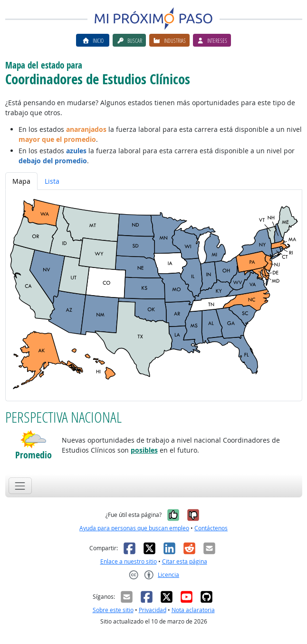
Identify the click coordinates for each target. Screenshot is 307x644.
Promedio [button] (34, 455)
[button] (34, 439)
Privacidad (153, 610)
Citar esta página (185, 561)
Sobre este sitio (113, 610)
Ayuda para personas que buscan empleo (134, 528)
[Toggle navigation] (20, 486)
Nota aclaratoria (193, 610)
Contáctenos (211, 528)
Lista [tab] (52, 181)
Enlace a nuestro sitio (129, 561)
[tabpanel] (154, 295)
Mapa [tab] (21, 181)
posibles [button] (144, 450)
